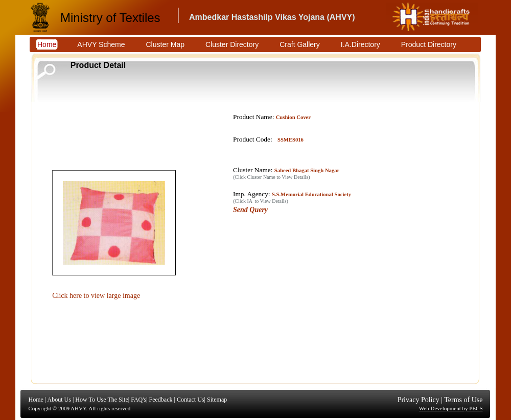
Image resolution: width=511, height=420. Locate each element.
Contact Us (191, 400)
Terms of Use (463, 400)
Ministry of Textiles (110, 18)
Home (36, 400)
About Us (59, 400)
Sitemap (217, 400)
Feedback (160, 400)
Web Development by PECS (451, 408)
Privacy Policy (419, 400)
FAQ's (138, 400)
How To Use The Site (101, 400)
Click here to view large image (96, 296)
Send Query (250, 210)
